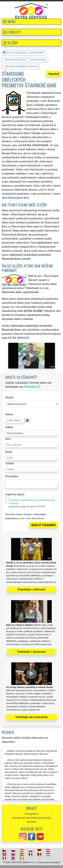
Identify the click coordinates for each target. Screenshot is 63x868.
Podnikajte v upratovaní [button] (32, 652)
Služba (9, 398)
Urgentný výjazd (15, 494)
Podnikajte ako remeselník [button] (32, 717)
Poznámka (12, 476)
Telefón (10, 463)
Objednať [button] (54, 74)
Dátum (9, 414)
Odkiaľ (9, 427)
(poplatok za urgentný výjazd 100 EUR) (27, 506)
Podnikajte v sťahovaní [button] (31, 590)
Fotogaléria (31, 814)
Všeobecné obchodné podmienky (31, 818)
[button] (32, 22)
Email (9, 452)
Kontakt (31, 822)
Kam (8, 439)
